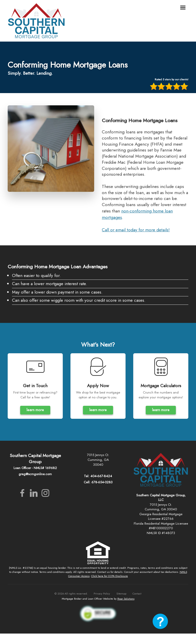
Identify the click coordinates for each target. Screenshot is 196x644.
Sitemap (121, 594)
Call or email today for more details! (136, 230)
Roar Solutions (126, 599)
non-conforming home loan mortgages (137, 214)
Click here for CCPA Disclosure (109, 576)
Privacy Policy (102, 594)
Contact (137, 594)
